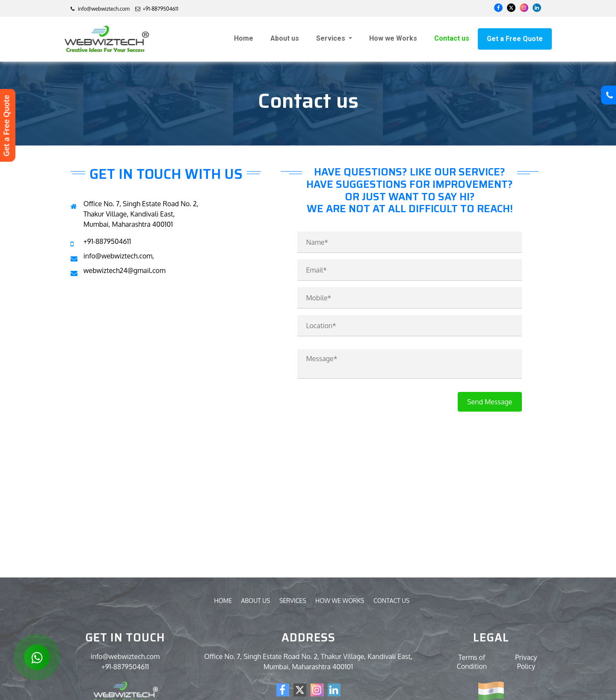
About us (285, 38)
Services (332, 38)
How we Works (393, 38)
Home (244, 38)
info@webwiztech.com (100, 9)
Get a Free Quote (515, 39)
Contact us (452, 38)
